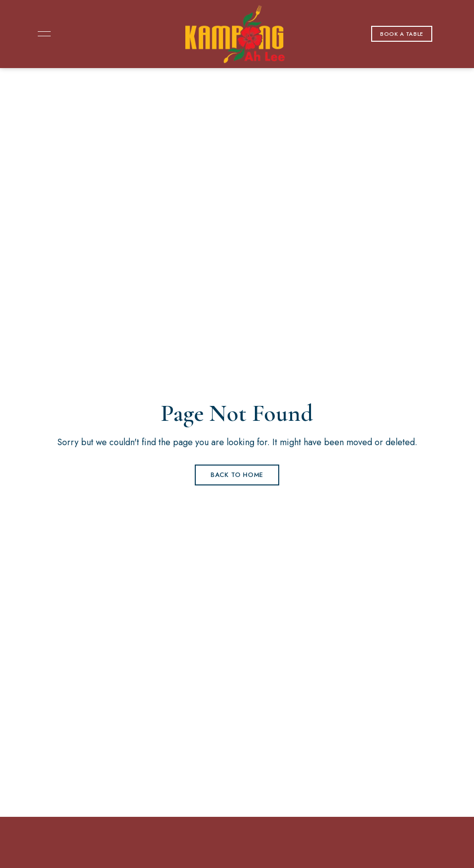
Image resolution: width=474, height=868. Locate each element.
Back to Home (237, 475)
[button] (402, 34)
